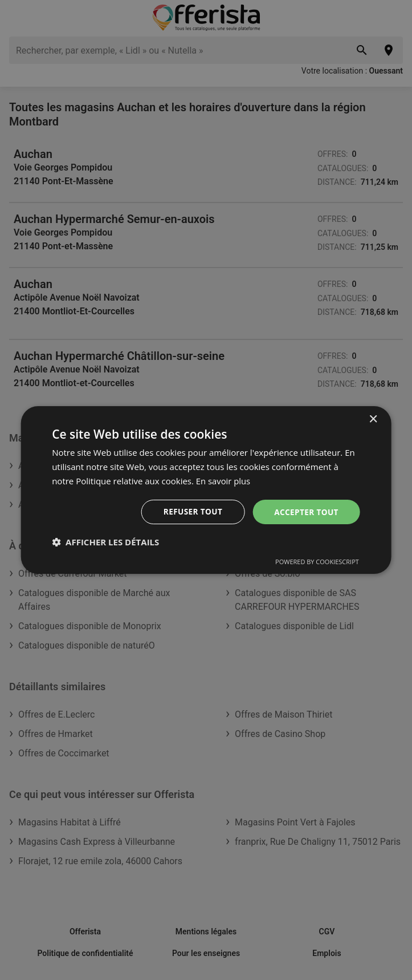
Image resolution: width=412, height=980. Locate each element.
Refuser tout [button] (190, 511)
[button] (105, 542)
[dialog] (206, 490)
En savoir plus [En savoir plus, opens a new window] (224, 480)
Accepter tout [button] (305, 511)
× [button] (373, 419)
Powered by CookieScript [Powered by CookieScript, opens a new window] (317, 562)
